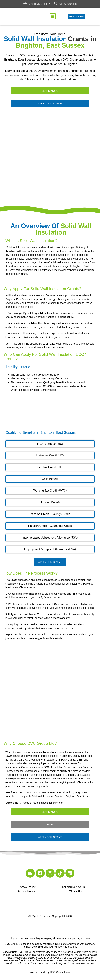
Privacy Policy (27, 887)
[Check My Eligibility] (25, 4)
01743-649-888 (68, 4)
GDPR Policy (27, 891)
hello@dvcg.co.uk (73, 887)
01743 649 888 (73, 891)
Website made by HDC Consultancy (50, 972)
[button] (53, 16)
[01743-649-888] (56, 4)
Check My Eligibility (40, 4)
